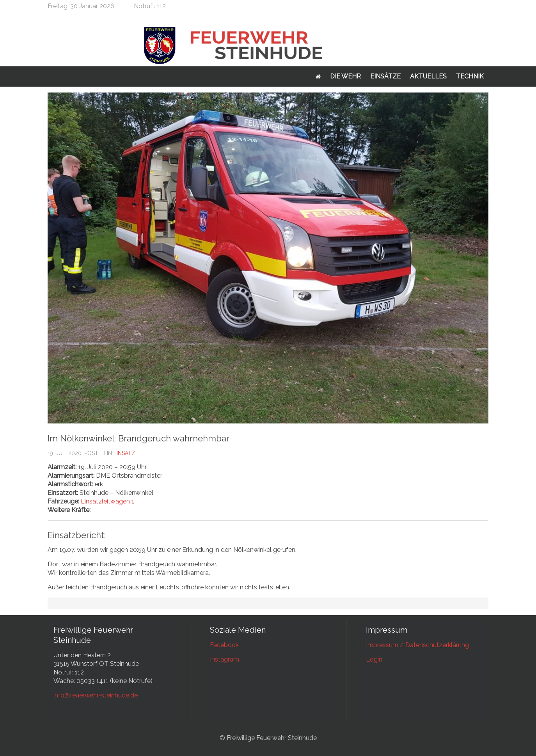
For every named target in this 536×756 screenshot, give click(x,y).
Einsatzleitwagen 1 (107, 501)
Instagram (225, 659)
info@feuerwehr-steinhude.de (96, 695)
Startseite (318, 76)
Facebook (224, 645)
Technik (470, 76)
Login (374, 659)
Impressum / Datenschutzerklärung (417, 645)
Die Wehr (345, 76)
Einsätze (385, 76)
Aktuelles (428, 76)
